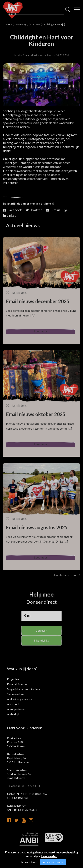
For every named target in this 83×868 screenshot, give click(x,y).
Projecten (13, 686)
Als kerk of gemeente (19, 706)
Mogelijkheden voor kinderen (24, 696)
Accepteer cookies (53, 862)
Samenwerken (15, 701)
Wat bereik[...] (21, 24)
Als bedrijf (13, 721)
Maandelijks (42, 650)
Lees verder (49, 856)
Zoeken (68, 11)
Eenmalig (42, 637)
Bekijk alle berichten (65, 581)
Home (9, 24)
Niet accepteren (28, 862)
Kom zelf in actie (17, 691)
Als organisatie (16, 716)
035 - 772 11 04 (30, 793)
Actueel (36, 24)
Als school (13, 711)
